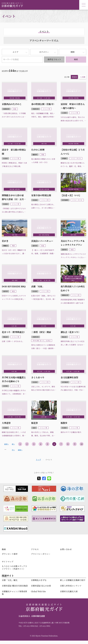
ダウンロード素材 (10, 554)
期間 (73, 52)
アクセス (35, 549)
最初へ (6, 444)
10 (82, 444)
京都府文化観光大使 (69, 591)
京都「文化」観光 (10, 580)
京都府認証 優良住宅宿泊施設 (15, 586)
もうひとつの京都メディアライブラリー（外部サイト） (14, 568)
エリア (15, 52)
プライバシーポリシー (41, 554)
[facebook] (44, 478)
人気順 (83, 77)
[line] (49, 478)
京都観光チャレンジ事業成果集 (14, 593)
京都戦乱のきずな (39, 580)
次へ (13, 450)
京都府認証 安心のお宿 (41, 586)
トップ (38, 460)
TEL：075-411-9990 (26, 626)
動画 (4, 549)
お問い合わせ (66, 549)
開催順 (74, 77)
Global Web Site (38, 591)
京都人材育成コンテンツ (71, 586)
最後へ (20, 450)
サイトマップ (8, 562)
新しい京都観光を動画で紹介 (73, 580)
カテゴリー (44, 52)
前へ (13, 444)
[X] (39, 478)
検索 (76, 59)
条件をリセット (54, 59)
